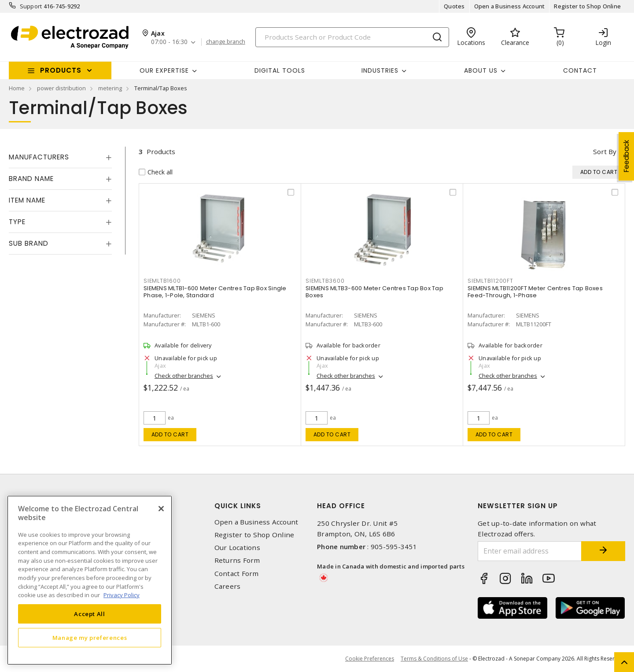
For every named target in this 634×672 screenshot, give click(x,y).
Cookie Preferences (370, 659)
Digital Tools (280, 70)
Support (31, 6)
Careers (228, 586)
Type (17, 222)
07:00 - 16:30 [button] (169, 42)
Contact (580, 70)
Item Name (27, 200)
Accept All (90, 614)
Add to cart (170, 434)
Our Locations (237, 548)
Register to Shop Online (587, 6)
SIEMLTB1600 (162, 281)
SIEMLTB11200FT (490, 281)
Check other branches (184, 376)
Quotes (454, 6)
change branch (226, 42)
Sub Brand (29, 243)
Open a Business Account (510, 6)
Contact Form (237, 574)
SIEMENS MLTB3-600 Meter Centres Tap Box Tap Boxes (374, 292)
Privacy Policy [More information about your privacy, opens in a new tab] (122, 595)
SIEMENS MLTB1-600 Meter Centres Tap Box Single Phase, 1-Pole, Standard (215, 292)
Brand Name (31, 179)
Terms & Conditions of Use (434, 659)
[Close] (161, 509)
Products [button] (61, 70)
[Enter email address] (530, 551)
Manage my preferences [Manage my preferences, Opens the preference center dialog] (90, 638)
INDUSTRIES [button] (380, 70)
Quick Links (238, 506)
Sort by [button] (605, 151)
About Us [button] (481, 70)
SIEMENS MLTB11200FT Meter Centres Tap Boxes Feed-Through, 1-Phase (535, 292)
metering (110, 88)
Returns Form (237, 560)
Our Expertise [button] (164, 70)
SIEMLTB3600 (325, 281)
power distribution (61, 88)
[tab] (60, 157)
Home (17, 88)
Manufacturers (39, 157)
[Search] (352, 37)
